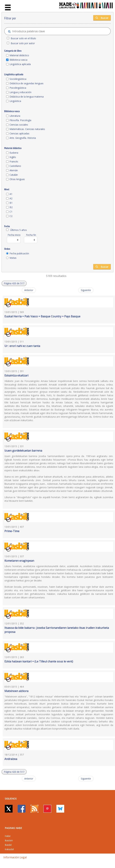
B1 (11, 203)
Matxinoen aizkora (16, 691)
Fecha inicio (14, 235)
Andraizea (11, 759)
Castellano (15, 166)
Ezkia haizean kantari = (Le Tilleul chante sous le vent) (39, 661)
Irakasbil (9, 849)
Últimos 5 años (19, 230)
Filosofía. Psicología (20, 120)
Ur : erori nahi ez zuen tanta (22, 346)
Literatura (15, 116)
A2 (11, 198)
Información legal (15, 857)
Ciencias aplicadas (19, 133)
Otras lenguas (17, 179)
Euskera (14, 153)
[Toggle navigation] (8, 8)
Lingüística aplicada (20, 64)
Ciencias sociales (19, 125)
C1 (11, 212)
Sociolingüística (18, 79)
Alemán (14, 170)
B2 (11, 207)
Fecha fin (31, 235)
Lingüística (15, 101)
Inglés (13, 157)
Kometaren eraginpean (19, 561)
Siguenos (11, 799)
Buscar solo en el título (23, 38)
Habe (8, 836)
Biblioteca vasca (18, 60)
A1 (11, 194)
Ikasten (9, 840)
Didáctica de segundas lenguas (26, 83)
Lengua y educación (20, 92)
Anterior (29, 290)
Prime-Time (12, 531)
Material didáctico (19, 55)
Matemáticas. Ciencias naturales (27, 129)
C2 (11, 216)
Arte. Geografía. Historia (23, 138)
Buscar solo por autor (23, 43)
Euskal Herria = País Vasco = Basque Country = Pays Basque (42, 316)
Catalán (14, 175)
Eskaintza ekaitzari (16, 375)
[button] (14, 283)
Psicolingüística (18, 88)
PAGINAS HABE (13, 828)
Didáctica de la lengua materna (27, 97)
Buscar (102, 18)
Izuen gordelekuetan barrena (23, 451)
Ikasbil (8, 845)
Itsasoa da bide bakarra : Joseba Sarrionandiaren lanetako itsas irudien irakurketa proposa (57, 630)
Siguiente (86, 290)
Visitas (13, 258)
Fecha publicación (19, 253)
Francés (14, 161)
